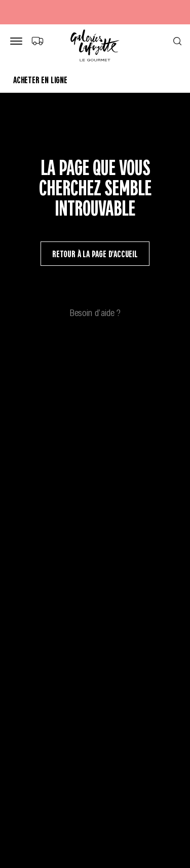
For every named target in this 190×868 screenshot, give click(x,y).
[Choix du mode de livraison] (37, 41)
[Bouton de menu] (18, 42)
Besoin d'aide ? (95, 312)
